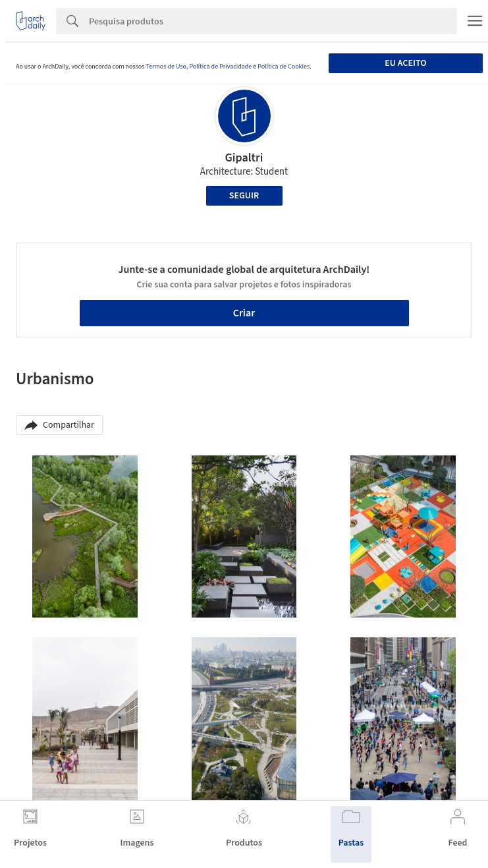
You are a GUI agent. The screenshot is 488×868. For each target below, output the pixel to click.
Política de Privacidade (220, 67)
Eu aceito (405, 63)
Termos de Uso (166, 67)
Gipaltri (244, 158)
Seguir (244, 196)
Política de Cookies (284, 67)
